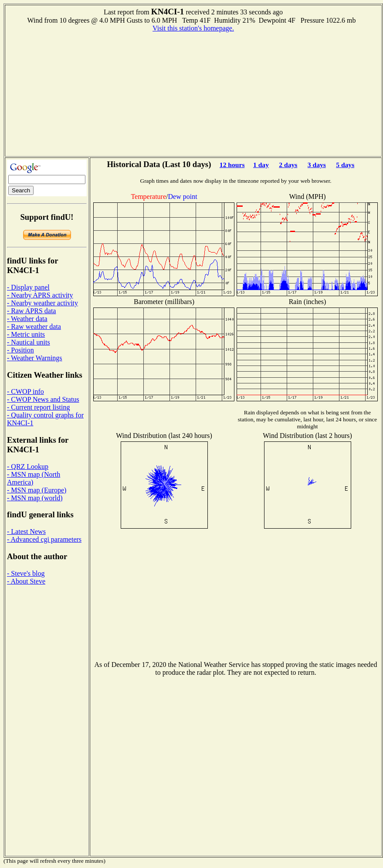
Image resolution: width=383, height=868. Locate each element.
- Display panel (28, 287)
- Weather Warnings (35, 358)
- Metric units (26, 334)
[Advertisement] (193, 93)
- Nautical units (29, 342)
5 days (345, 165)
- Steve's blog (26, 573)
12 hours (232, 165)
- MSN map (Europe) (37, 490)
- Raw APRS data (31, 311)
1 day (261, 165)
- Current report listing (38, 407)
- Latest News (26, 531)
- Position (20, 350)
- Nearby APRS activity (40, 295)
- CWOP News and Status (43, 399)
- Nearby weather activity (42, 303)
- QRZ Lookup (28, 466)
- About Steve (26, 581)
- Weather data (27, 319)
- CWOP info (25, 391)
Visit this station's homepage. (193, 28)
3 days (317, 165)
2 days (288, 165)
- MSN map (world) (35, 498)
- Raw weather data (34, 326)
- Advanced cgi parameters (44, 539)
